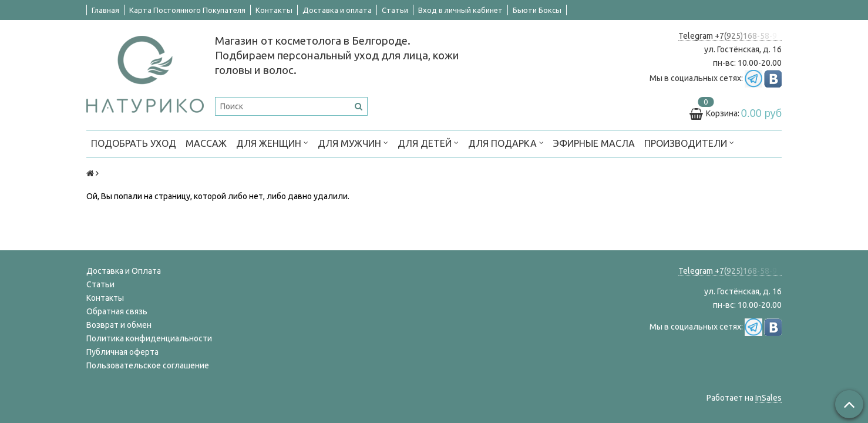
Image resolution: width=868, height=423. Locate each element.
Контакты (274, 10)
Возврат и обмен (119, 325)
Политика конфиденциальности (149, 338)
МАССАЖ (206, 143)
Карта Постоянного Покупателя (187, 10)
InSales (768, 398)
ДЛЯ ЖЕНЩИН (272, 142)
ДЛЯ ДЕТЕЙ (428, 142)
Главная (105, 10)
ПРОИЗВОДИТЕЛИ (689, 142)
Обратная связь (117, 311)
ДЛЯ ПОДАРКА (506, 142)
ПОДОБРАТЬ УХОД (134, 143)
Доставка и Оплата (124, 271)
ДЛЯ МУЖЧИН (353, 142)
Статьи (395, 10)
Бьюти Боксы (537, 10)
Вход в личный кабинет (460, 10)
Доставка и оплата (337, 10)
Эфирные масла (594, 143)
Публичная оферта (122, 352)
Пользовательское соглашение (148, 365)
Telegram (697, 36)
